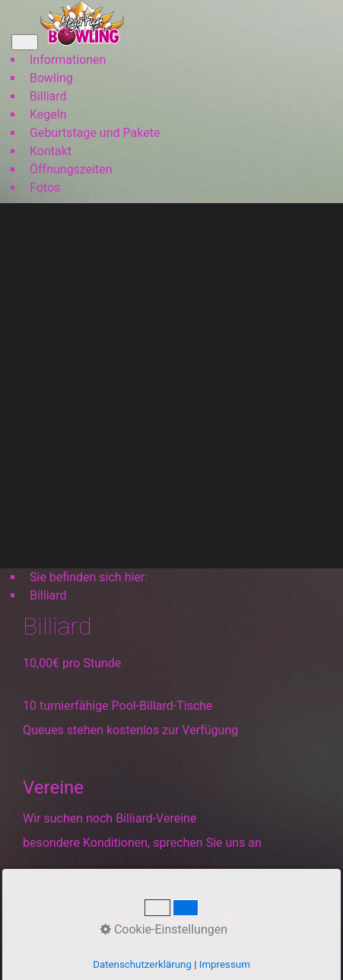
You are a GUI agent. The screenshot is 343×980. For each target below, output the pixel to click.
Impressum (229, 910)
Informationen (68, 60)
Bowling (51, 78)
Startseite (109, 910)
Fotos (45, 188)
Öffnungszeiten (71, 169)
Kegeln (48, 115)
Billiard (48, 96)
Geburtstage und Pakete (95, 133)
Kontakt (51, 151)
